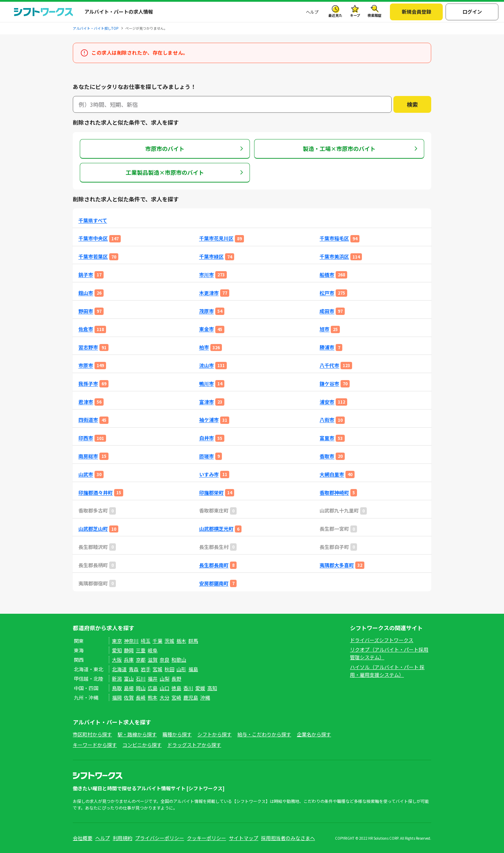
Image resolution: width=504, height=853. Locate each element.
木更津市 (209, 293)
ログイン (472, 12)
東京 (117, 641)
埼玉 (146, 641)
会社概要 (83, 838)
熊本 (153, 697)
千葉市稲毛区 (334, 238)
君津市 (86, 402)
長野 (176, 679)
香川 (188, 688)
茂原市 (206, 311)
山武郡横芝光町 (216, 529)
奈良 (164, 660)
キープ (355, 15)
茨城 (169, 641)
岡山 (141, 688)
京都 (141, 660)
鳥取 (117, 688)
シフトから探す (215, 734)
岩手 (146, 669)
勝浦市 (327, 347)
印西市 (86, 438)
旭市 (324, 329)
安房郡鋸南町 (214, 583)
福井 (153, 679)
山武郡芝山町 (93, 529)
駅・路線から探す (137, 734)
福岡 (117, 697)
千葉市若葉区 (93, 257)
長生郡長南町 (214, 565)
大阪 (117, 660)
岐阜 (153, 650)
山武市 (86, 474)
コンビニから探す (142, 745)
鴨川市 (206, 384)
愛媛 (200, 688)
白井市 (206, 438)
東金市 (206, 329)
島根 (129, 688)
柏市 (204, 347)
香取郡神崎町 (334, 493)
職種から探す (177, 734)
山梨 (164, 679)
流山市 (206, 366)
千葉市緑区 (211, 257)
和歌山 (179, 660)
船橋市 (327, 275)
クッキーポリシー (206, 838)
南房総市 (88, 456)
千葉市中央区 (93, 238)
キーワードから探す (95, 745)
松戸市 (327, 293)
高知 (212, 688)
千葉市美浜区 (334, 257)
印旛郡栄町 (211, 493)
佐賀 (129, 697)
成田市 (327, 311)
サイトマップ (244, 838)
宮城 (157, 669)
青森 (134, 669)
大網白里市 (332, 474)
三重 (141, 650)
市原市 (86, 366)
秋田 (169, 669)
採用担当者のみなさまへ (288, 838)
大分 (164, 697)
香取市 (327, 456)
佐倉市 (86, 329)
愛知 (117, 650)
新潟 (117, 679)
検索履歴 (374, 15)
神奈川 (131, 641)
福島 (193, 669)
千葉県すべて (93, 221)
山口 (164, 688)
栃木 (181, 641)
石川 (141, 679)
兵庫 (129, 660)
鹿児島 (191, 697)
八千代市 (329, 366)
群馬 (193, 641)
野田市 (86, 311)
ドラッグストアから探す (194, 745)
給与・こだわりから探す (264, 734)
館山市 (86, 293)
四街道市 (88, 420)
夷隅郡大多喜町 (337, 565)
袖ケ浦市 (209, 420)
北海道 (119, 669)
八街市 (327, 420)
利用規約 (122, 838)
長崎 (141, 697)
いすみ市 (209, 474)
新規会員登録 (416, 12)
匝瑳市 (206, 456)
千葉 (157, 641)
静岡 (129, 650)
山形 (181, 669)
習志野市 (88, 347)
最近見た (335, 15)
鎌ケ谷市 (329, 384)
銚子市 (86, 275)
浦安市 (327, 402)
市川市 (206, 275)
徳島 (176, 688)
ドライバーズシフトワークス (382, 640)
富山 (129, 679)
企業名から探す (314, 734)
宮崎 (176, 697)
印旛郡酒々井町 (96, 493)
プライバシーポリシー (160, 838)
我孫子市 (88, 384)
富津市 (206, 402)
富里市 (327, 438)
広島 (153, 688)
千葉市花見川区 (216, 238)
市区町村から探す (92, 734)
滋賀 (153, 660)
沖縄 (205, 697)
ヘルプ (312, 12)
